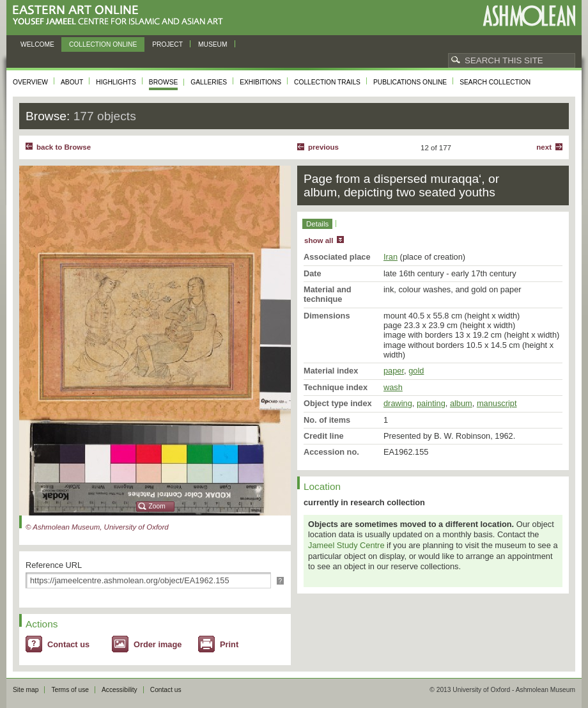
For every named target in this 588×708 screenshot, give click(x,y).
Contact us (68, 644)
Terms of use (70, 690)
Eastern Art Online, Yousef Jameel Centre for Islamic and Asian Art (121, 16)
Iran (391, 257)
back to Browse (64, 147)
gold (416, 371)
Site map (26, 690)
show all (319, 240)
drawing (398, 403)
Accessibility (120, 690)
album (461, 403)
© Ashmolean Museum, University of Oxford (97, 527)
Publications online (410, 82)
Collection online (103, 44)
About (72, 82)
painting (431, 403)
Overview (30, 82)
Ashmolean (529, 16)
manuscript (497, 403)
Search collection (495, 82)
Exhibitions (260, 82)
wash (393, 387)
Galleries (209, 82)
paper (394, 371)
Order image (158, 644)
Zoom (157, 506)
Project (167, 44)
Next (544, 147)
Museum (213, 44)
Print (229, 644)
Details (317, 224)
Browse (164, 82)
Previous (323, 147)
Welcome (37, 44)
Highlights (116, 82)
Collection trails (327, 82)
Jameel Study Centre (346, 545)
